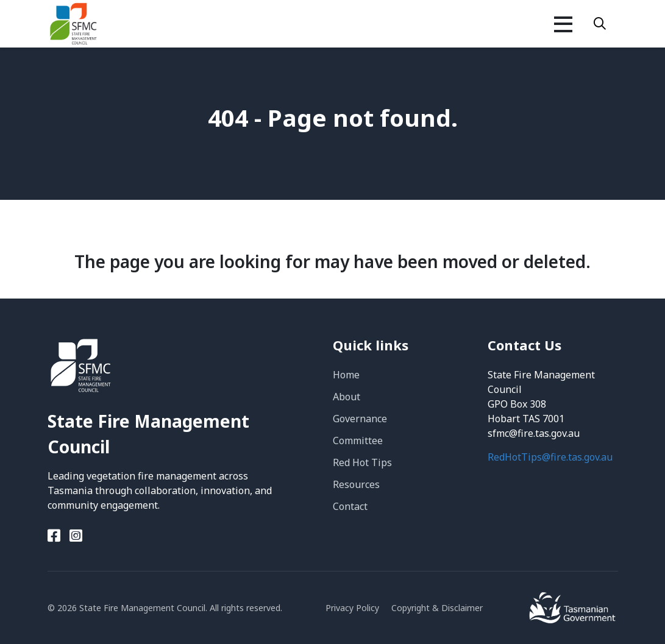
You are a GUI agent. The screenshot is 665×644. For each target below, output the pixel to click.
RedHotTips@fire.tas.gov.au (550, 457)
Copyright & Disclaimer (437, 608)
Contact (350, 506)
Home (346, 375)
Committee (358, 441)
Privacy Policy (352, 608)
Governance (360, 419)
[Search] (600, 24)
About (347, 397)
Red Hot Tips (362, 462)
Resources (356, 484)
